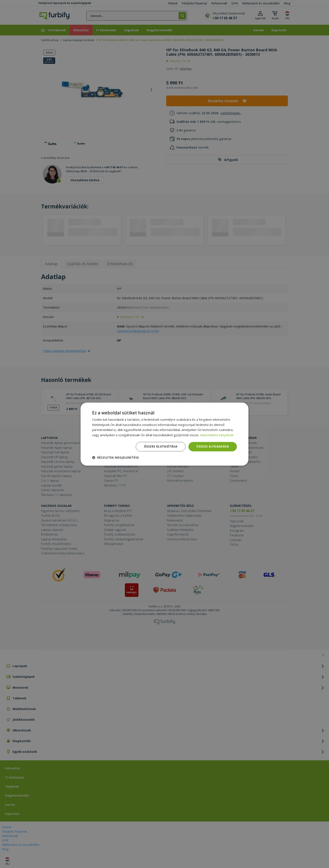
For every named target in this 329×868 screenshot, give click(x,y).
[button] (116, 457)
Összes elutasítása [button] (161, 446)
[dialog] (164, 434)
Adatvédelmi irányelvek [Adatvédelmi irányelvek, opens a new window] (217, 435)
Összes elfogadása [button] (213, 446)
